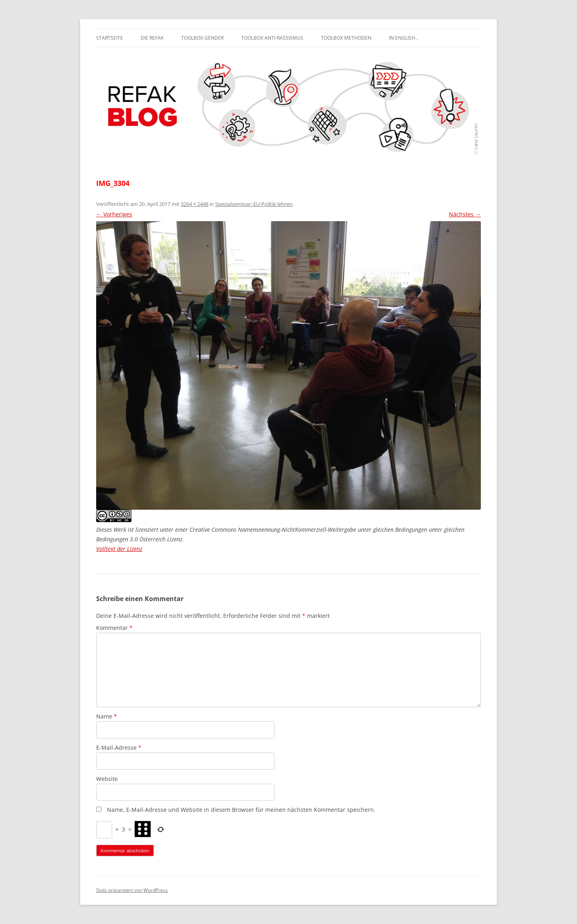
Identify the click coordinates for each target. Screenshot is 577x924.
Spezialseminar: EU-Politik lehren (254, 204)
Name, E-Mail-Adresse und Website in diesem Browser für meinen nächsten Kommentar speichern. (241, 810)
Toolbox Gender (202, 38)
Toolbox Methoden (346, 38)
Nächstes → (465, 214)
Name (107, 716)
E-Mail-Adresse (119, 747)
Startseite (110, 38)
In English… (404, 38)
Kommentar (114, 628)
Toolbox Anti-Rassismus (272, 38)
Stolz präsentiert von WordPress (132, 890)
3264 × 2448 (195, 204)
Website (107, 779)
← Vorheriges (114, 214)
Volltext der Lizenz (119, 549)
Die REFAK (152, 38)
